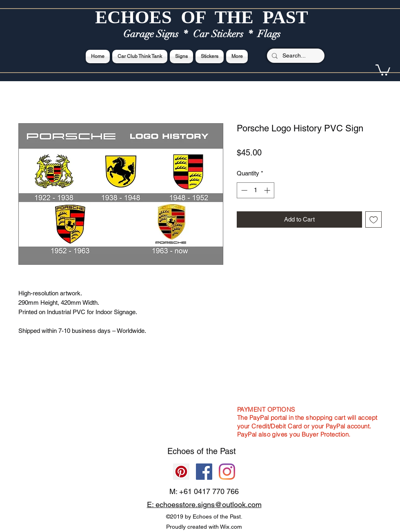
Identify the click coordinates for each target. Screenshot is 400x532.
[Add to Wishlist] (374, 220)
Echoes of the (194, 451)
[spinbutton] (256, 190)
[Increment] (268, 190)
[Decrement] (243, 190)
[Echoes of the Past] (227, 472)
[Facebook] (204, 472)
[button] (383, 69)
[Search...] (295, 56)
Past (228, 451)
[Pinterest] (181, 472)
